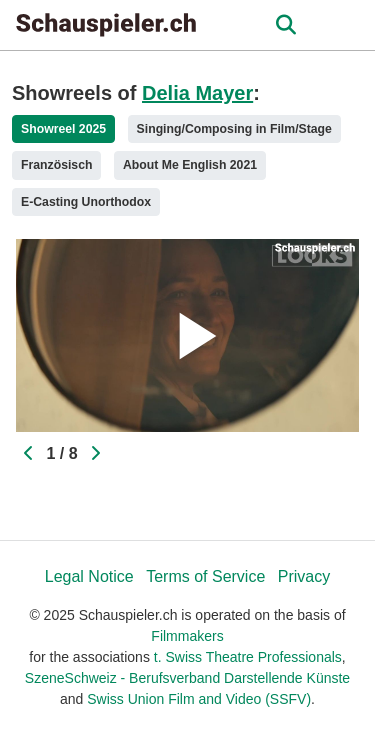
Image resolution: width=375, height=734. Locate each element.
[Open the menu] (285, 25)
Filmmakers (187, 636)
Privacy (304, 576)
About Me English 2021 (190, 165)
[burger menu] (345, 25)
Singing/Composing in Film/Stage (234, 129)
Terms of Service (205, 576)
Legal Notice (89, 576)
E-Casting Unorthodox (86, 202)
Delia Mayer (197, 93)
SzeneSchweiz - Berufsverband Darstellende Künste (187, 678)
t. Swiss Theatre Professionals (248, 657)
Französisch (56, 165)
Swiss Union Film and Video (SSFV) (199, 699)
